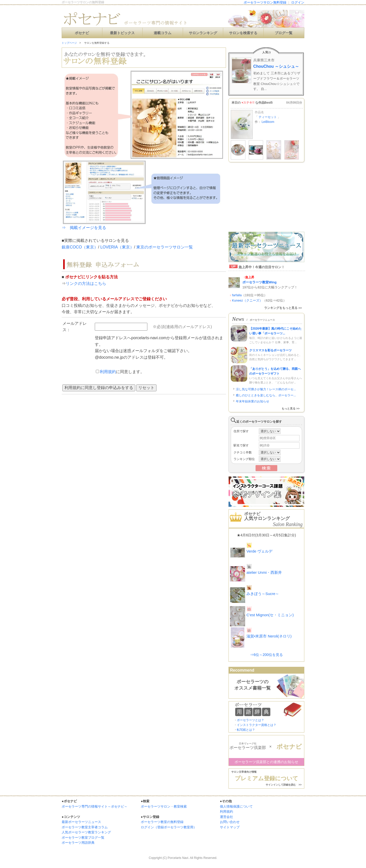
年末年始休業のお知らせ (253, 401)
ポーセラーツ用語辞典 (78, 843)
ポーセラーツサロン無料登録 (265, 2)
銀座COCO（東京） (80, 247)
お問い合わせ (230, 822)
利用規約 (108, 372)
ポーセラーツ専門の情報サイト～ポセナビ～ (95, 806)
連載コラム (163, 33)
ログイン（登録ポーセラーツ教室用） (169, 827)
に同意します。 (120, 372)
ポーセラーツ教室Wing (259, 282)
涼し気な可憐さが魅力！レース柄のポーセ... (266, 389)
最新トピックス (122, 33)
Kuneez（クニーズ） (247, 300)
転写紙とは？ (246, 730)
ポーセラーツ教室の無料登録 (162, 822)
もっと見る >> (291, 408)
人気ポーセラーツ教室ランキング (86, 832)
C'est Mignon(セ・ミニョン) (270, 615)
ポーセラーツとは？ (250, 720)
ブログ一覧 (284, 33)
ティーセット (268, 117)
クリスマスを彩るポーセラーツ (270, 350)
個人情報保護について (236, 806)
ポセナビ (82, 33)
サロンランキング (203, 33)
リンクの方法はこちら (86, 283)
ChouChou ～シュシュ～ (276, 66)
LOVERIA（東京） (117, 247)
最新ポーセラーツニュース (81, 822)
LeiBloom (268, 122)
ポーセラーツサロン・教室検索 (164, 806)
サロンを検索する (243, 33)
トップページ (69, 43)
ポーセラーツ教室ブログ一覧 (83, 838)
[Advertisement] (266, 198)
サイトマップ (230, 827)
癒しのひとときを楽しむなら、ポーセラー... (266, 395)
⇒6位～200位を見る (266, 655)
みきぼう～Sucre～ (263, 594)
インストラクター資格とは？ (257, 725)
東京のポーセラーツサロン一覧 (165, 247)
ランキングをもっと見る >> (283, 308)
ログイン (298, 2)
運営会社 (226, 817)
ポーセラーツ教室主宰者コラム (85, 827)
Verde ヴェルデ (259, 551)
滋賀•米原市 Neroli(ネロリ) (269, 636)
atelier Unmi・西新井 (264, 572)
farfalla (237, 295)
